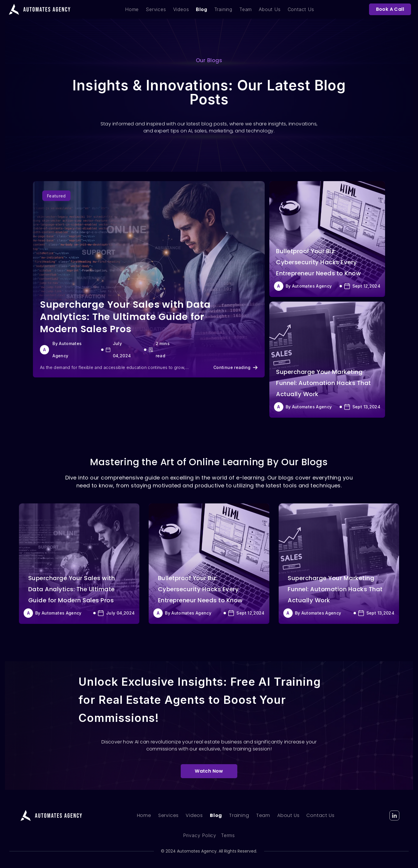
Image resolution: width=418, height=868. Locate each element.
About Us (270, 9)
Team (246, 9)
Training (223, 9)
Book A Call (390, 9)
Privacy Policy (200, 835)
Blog (201, 9)
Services (156, 9)
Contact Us (301, 9)
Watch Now (209, 771)
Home (132, 9)
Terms (228, 835)
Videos (181, 9)
